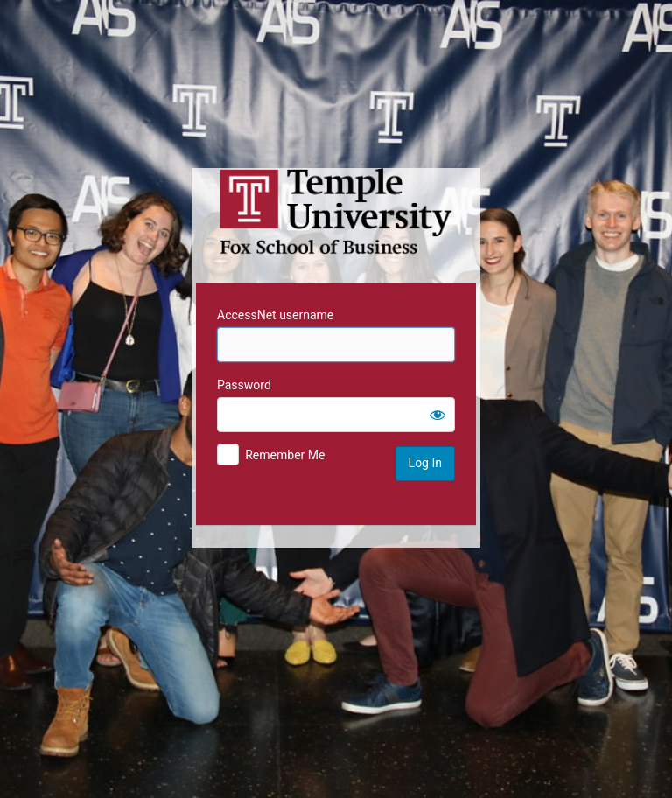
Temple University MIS (336, 212)
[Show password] (437, 415)
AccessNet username (275, 315)
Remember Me (285, 455)
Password (244, 385)
